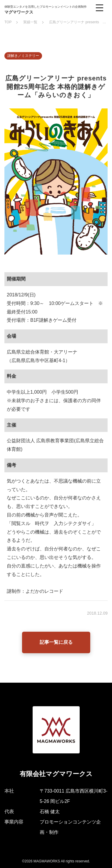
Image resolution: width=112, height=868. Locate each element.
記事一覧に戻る (56, 642)
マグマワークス (19, 12)
